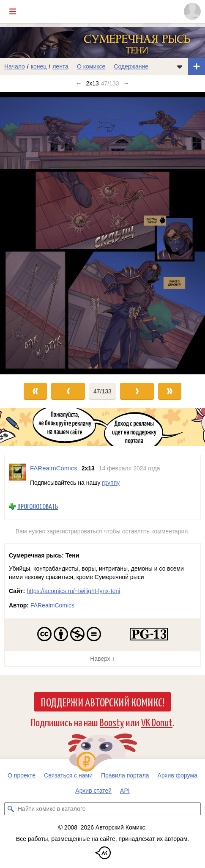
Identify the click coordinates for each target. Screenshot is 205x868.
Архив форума (178, 775)
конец (39, 66)
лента (60, 66)
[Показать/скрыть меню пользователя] (192, 11)
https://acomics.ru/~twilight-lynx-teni (73, 591)
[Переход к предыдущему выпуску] (26, 233)
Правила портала (125, 775)
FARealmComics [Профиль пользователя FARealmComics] (54, 468)
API (125, 791)
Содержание (131, 66)
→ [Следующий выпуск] (126, 83)
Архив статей (93, 791)
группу (111, 483)
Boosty (112, 722)
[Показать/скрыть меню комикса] (180, 66)
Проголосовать (38, 506)
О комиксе (91, 66)
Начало (15, 66)
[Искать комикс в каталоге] (11, 809)
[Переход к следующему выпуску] (102, 233)
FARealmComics (52, 605)
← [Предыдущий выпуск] (79, 83)
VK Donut (157, 722)
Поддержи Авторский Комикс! (102, 702)
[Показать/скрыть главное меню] (13, 11)
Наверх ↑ (102, 659)
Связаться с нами (68, 775)
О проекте (22, 775)
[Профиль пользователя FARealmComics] (17, 474)
